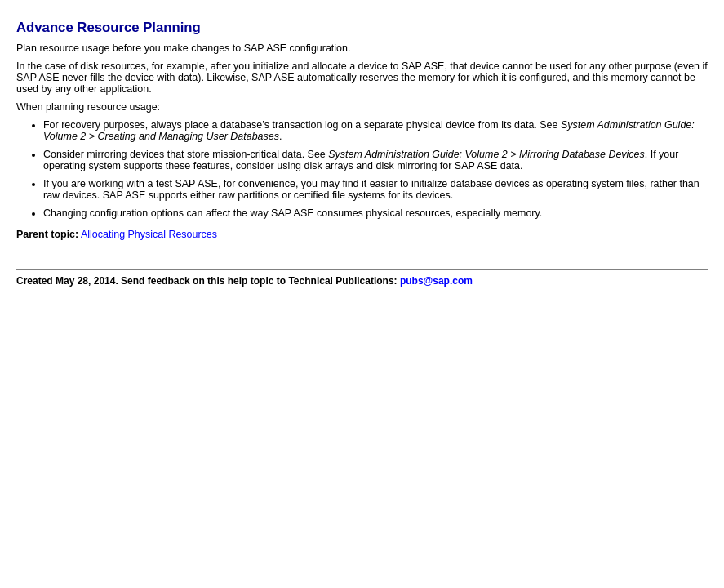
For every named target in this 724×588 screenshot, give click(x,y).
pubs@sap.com (436, 281)
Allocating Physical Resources (149, 234)
